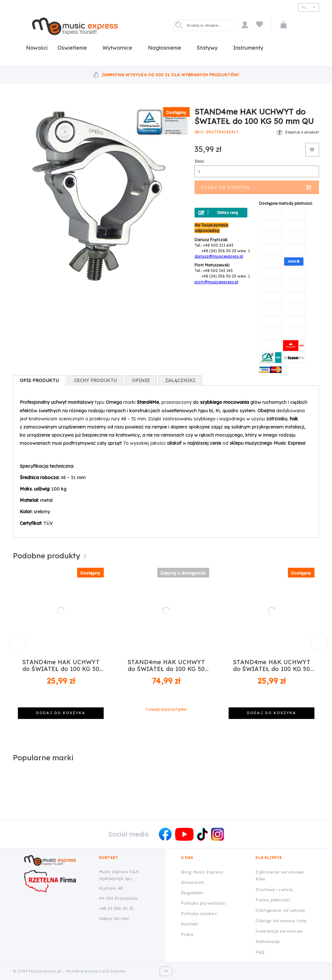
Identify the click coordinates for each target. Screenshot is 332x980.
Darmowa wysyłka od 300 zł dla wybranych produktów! (171, 75)
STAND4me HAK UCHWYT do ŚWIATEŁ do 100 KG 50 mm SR (272, 666)
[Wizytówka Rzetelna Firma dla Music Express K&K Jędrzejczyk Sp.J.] (57, 881)
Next (317, 640)
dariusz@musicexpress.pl (219, 256)
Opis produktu (39, 380)
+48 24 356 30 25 (116, 908)
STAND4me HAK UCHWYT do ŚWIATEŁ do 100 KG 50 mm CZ (61, 666)
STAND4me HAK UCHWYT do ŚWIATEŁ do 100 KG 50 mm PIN (166, 666)
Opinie (141, 380)
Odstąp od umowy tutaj (281, 921)
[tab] (39, 380)
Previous (15, 640)
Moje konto (245, 25)
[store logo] (75, 26)
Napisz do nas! (114, 918)
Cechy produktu (95, 380)
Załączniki (180, 380)
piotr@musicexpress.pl (216, 282)
